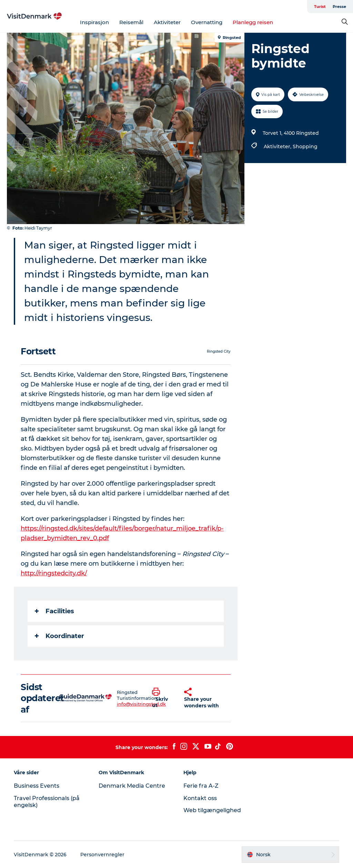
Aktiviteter (167, 22)
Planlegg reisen (253, 22)
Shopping (305, 147)
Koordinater (59, 636)
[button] (163, 698)
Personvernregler (102, 855)
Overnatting (207, 22)
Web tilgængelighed (212, 810)
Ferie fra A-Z (201, 786)
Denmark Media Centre (132, 786)
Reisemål (131, 22)
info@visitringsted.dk (141, 704)
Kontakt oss (200, 798)
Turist (320, 7)
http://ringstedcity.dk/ (54, 573)
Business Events (37, 786)
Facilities (54, 611)
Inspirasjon (94, 22)
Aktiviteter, (278, 147)
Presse (339, 7)
